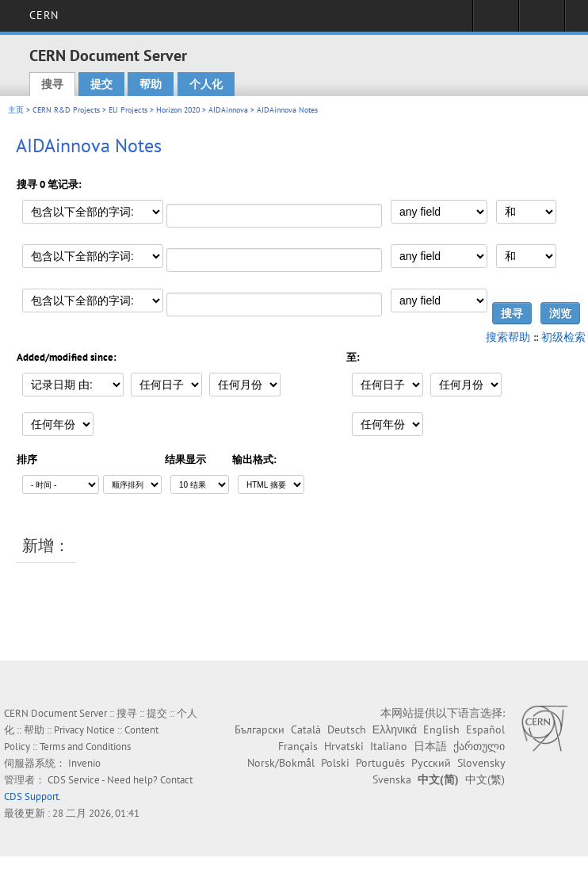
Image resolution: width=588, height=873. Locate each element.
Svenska (392, 779)
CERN (44, 15)
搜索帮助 (508, 337)
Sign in (496, 21)
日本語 (430, 746)
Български (260, 729)
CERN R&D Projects (66, 110)
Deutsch (347, 729)
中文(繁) (485, 779)
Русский (431, 763)
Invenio (84, 763)
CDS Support (31, 796)
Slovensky (481, 763)
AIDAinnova (228, 110)
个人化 (206, 84)
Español (485, 729)
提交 (101, 84)
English (441, 729)
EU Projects (128, 110)
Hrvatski (344, 746)
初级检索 (563, 337)
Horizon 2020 (178, 110)
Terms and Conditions (85, 747)
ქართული (479, 746)
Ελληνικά (395, 729)
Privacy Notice (84, 730)
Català (306, 729)
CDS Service (74, 780)
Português (380, 763)
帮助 (151, 84)
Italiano (389, 746)
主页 (16, 110)
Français (298, 746)
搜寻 (52, 84)
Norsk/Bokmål (281, 763)
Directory (542, 21)
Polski (335, 763)
